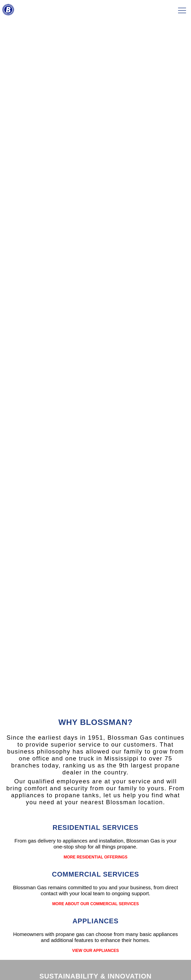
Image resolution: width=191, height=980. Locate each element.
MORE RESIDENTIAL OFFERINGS (96, 857)
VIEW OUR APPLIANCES (95, 951)
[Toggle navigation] (182, 11)
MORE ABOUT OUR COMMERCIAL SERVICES (95, 904)
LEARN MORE (95, 388)
